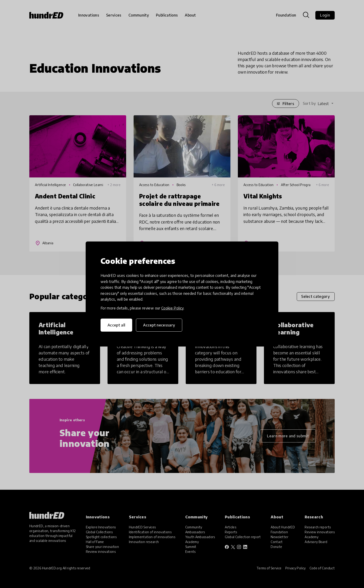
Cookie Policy (172, 308)
